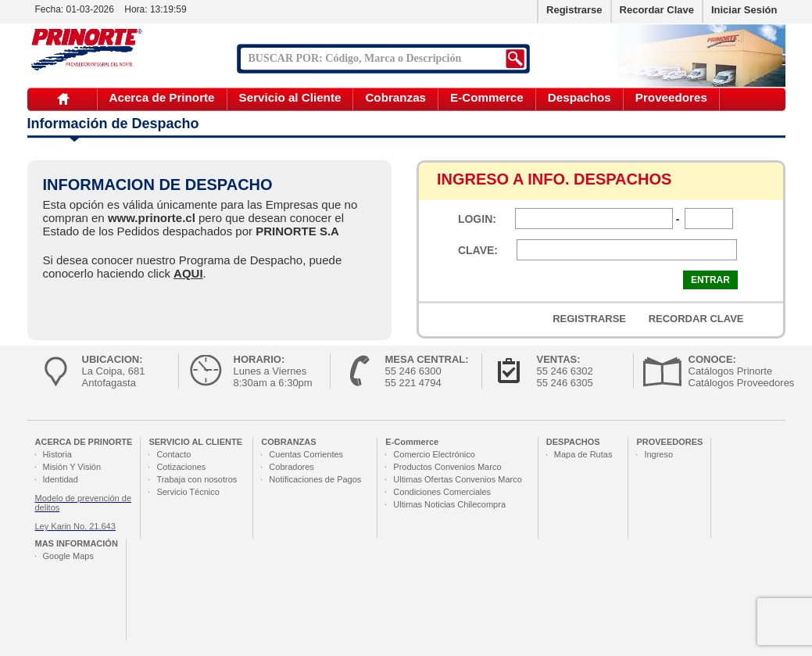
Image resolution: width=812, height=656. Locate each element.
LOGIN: (477, 219)
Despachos (579, 97)
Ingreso (658, 454)
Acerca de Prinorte (162, 97)
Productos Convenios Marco (447, 467)
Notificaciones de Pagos (315, 479)
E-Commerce (487, 97)
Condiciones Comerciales (442, 492)
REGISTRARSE (589, 319)
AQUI (188, 273)
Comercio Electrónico (434, 454)
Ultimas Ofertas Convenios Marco (457, 479)
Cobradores (291, 467)
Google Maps (68, 556)
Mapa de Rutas (583, 454)
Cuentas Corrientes (306, 454)
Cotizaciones (181, 467)
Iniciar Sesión (744, 10)
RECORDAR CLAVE (696, 319)
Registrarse (574, 10)
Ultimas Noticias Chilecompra (449, 504)
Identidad (61, 479)
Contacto (173, 454)
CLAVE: (478, 250)
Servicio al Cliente (290, 97)
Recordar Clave (657, 10)
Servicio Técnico (188, 492)
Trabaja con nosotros (197, 479)
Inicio (64, 99)
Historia (57, 454)
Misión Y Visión (72, 467)
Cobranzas (395, 97)
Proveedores (671, 97)
